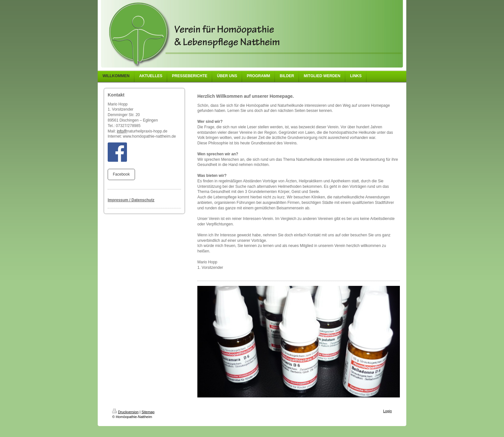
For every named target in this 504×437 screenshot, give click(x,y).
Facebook (121, 174)
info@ (122, 131)
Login (387, 411)
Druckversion (125, 412)
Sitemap (148, 412)
